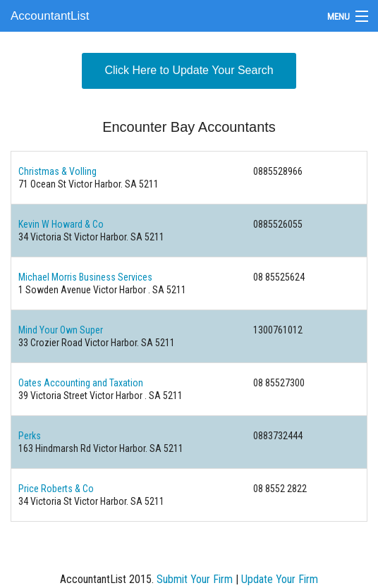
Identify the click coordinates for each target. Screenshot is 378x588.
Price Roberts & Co (56, 489)
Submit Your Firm (195, 579)
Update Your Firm (280, 579)
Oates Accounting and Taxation (81, 383)
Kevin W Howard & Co (61, 224)
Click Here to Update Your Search (189, 70)
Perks (30, 436)
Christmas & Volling (57, 171)
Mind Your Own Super (61, 330)
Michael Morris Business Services (85, 277)
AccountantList (50, 16)
